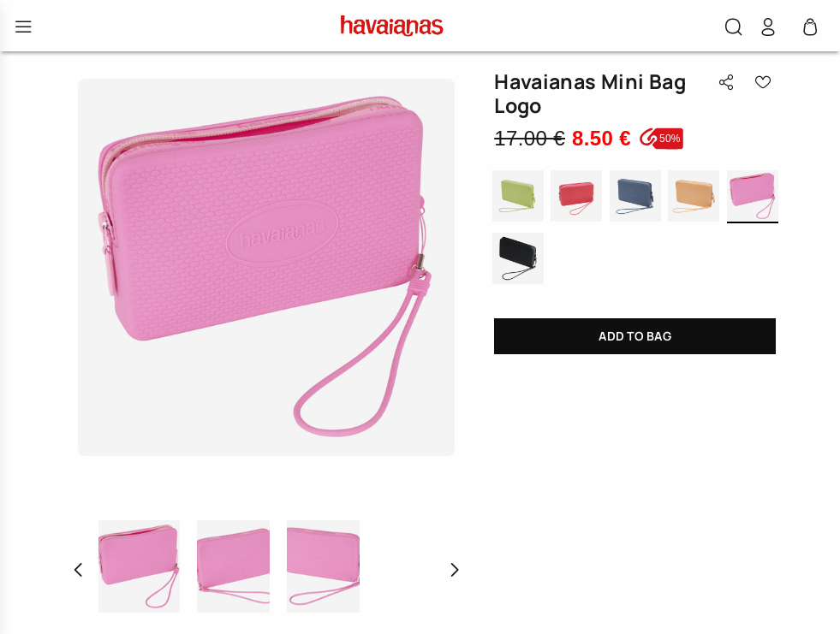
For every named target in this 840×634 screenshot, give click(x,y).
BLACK (518, 260)
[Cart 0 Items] (810, 31)
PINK (753, 197)
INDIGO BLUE (635, 197)
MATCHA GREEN (518, 197)
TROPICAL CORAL (576, 197)
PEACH (694, 197)
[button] (734, 29)
